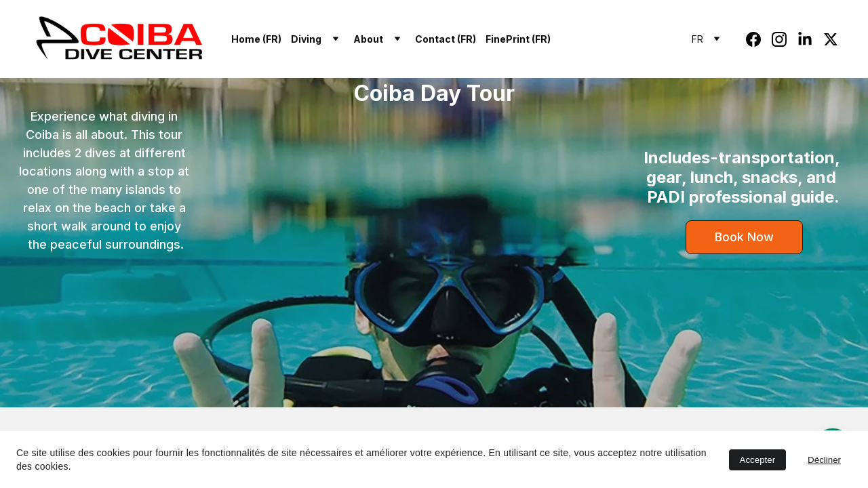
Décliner (824, 460)
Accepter (758, 460)
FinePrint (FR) (518, 39)
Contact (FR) (446, 39)
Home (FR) (256, 39)
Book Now (744, 237)
